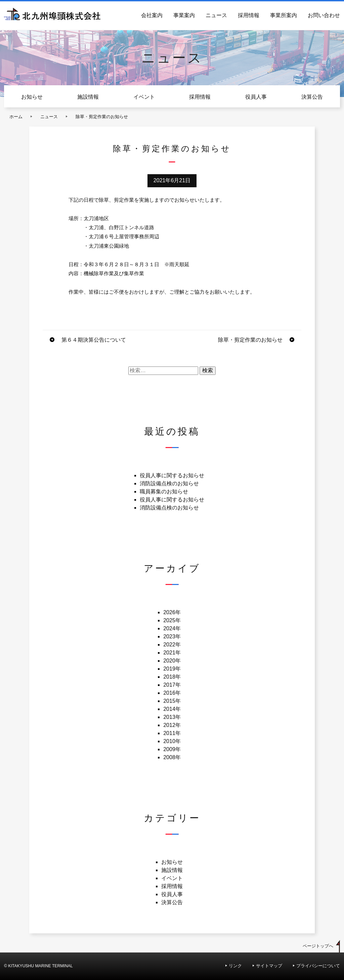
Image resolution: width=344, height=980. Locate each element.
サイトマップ (269, 966)
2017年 (172, 685)
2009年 (172, 749)
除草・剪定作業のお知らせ (250, 340)
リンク (235, 966)
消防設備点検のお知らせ (169, 483)
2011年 (172, 733)
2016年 (172, 693)
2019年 (172, 669)
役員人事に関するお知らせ (172, 475)
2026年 (172, 612)
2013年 (172, 717)
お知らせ (32, 97)
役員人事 (256, 97)
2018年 (172, 677)
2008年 (172, 757)
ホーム (16, 117)
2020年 (172, 661)
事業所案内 (284, 15)
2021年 (172, 653)
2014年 (172, 709)
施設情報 (88, 97)
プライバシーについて (318, 966)
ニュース (216, 15)
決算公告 (312, 97)
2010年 (172, 741)
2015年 (172, 701)
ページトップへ (318, 946)
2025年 (172, 620)
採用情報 (249, 15)
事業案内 (184, 15)
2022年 (172, 645)
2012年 (172, 725)
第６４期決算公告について (94, 340)
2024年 (172, 628)
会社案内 (152, 15)
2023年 (172, 636)
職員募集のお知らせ (164, 492)
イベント (144, 97)
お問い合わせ (324, 15)
